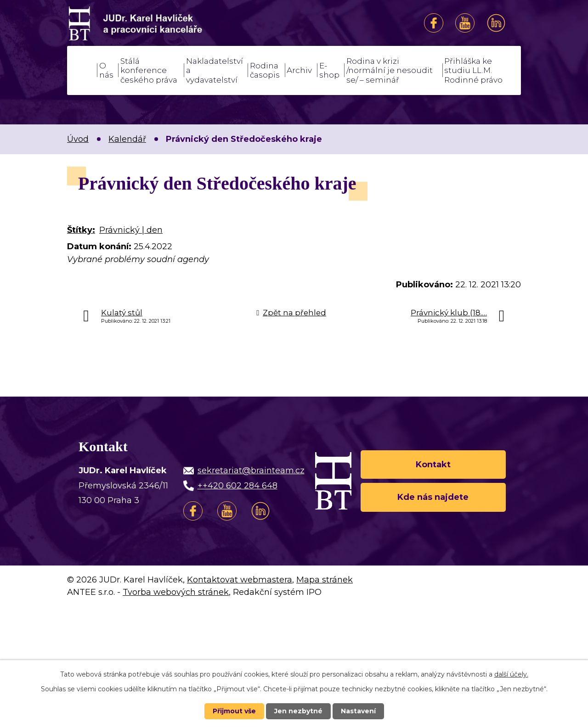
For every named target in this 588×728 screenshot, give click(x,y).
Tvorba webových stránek (176, 592)
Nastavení (358, 711)
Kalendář (127, 139)
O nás (106, 70)
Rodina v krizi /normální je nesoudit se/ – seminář (390, 70)
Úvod (81, 70)
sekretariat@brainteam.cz (251, 470)
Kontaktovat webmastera (240, 580)
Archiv (299, 70)
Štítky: (81, 230)
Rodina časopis (265, 70)
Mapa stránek (325, 580)
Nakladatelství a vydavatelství (215, 70)
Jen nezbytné (298, 711)
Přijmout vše (234, 711)
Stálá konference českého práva (149, 70)
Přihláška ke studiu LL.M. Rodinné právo (473, 70)
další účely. (511, 674)
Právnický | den (131, 230)
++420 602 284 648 (237, 486)
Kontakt (433, 464)
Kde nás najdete (433, 497)
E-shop (329, 70)
